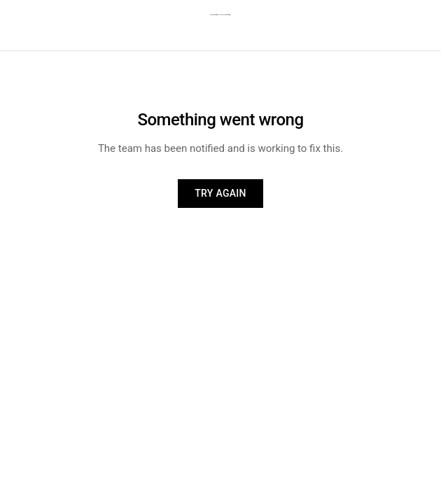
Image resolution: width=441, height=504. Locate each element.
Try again (220, 193)
